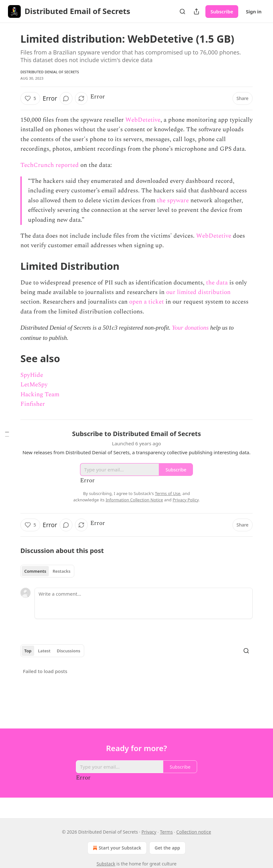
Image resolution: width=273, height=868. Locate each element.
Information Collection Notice (134, 500)
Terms (166, 832)
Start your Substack (116, 848)
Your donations (190, 328)
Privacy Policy (186, 500)
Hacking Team (40, 395)
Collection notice (194, 832)
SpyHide (32, 375)
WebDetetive (143, 120)
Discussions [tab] (69, 651)
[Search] (182, 11)
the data (217, 283)
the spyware (173, 201)
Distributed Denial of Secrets (50, 72)
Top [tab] (28, 651)
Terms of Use (168, 493)
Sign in (254, 11)
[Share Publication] (196, 11)
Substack (106, 864)
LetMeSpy (34, 385)
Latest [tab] (44, 651)
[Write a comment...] (144, 603)
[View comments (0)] (66, 98)
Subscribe (222, 11)
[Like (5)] (30, 98)
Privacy (149, 832)
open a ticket (147, 302)
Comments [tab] (35, 571)
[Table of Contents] (7, 434)
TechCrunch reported (50, 165)
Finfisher (33, 404)
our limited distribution (198, 292)
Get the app (167, 848)
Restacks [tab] (62, 571)
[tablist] (47, 571)
